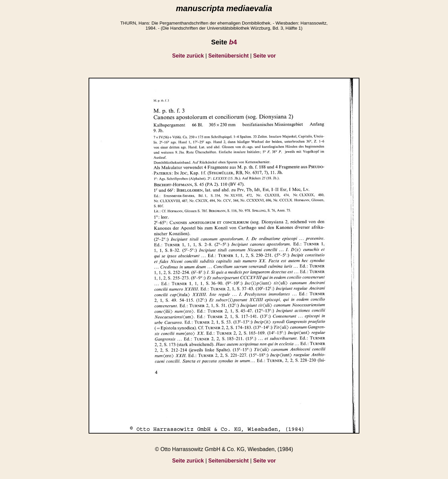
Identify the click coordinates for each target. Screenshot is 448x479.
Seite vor (264, 56)
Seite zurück (188, 56)
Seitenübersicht (228, 56)
